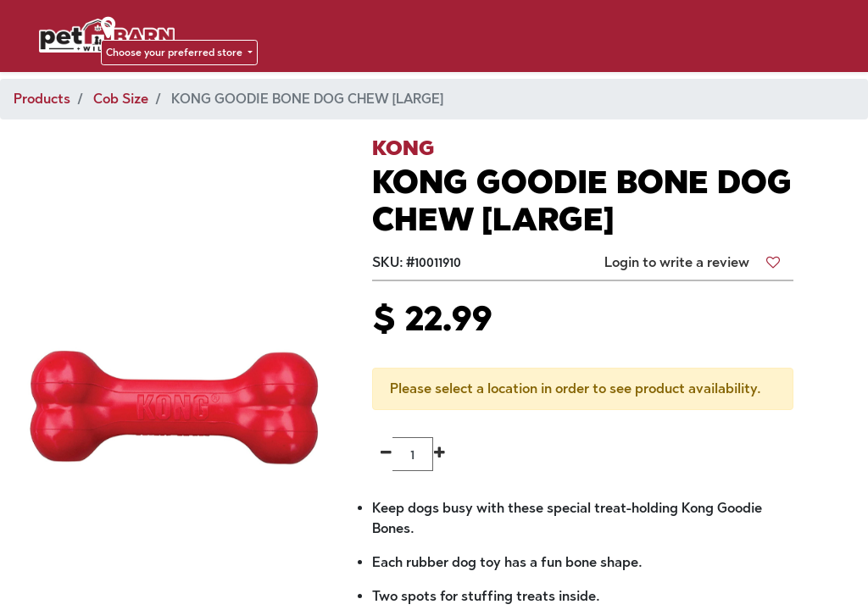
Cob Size (121, 99)
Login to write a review (677, 262)
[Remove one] (386, 454)
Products (42, 99)
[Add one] (440, 454)
